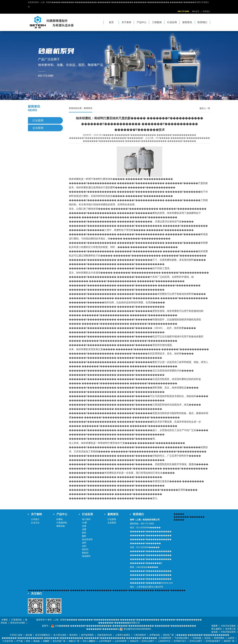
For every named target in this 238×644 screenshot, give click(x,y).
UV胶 (84, 523)
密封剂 (85, 549)
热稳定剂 (134, 641)
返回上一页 (205, 108)
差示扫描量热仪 (43, 635)
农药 (84, 546)
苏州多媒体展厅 (213, 641)
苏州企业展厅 (148, 641)
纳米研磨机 (102, 205)
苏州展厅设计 (180, 641)
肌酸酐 (46, 641)
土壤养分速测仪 (123, 635)
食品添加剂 (87, 539)
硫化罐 (29, 635)
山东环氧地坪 (105, 641)
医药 (84, 533)
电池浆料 (86, 556)
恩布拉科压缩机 (18, 623)
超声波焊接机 (87, 635)
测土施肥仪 (217, 629)
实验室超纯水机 (105, 635)
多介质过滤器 (60, 635)
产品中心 (142, 22)
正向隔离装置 (165, 638)
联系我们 (206, 11)
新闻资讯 (187, 22)
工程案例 (157, 22)
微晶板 (37, 641)
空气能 (20, 641)
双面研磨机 (219, 638)
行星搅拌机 (62, 523)
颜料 (84, 536)
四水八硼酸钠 (89, 641)
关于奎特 (126, 22)
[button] (115, 97)
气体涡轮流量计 (182, 638)
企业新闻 (38, 128)
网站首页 (196, 11)
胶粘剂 (85, 553)
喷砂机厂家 (168, 635)
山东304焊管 (121, 641)
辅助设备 (61, 526)
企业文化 (35, 523)
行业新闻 (38, 120)
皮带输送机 (155, 635)
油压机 (207, 638)
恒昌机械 (197, 638)
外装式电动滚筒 (228, 632)
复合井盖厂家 (59, 641)
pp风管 (231, 638)
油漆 (84, 526)
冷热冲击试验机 (228, 626)
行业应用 (172, 22)
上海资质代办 (164, 641)
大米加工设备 (16, 635)
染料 (84, 543)
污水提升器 (8, 641)
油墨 (84, 529)
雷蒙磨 (214, 626)
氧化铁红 (74, 635)
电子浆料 (86, 519)
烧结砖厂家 (229, 641)
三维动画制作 (140, 635)
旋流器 (214, 632)
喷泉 (28, 641)
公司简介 (35, 519)
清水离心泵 (230, 629)
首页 (111, 22)
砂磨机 (60, 519)
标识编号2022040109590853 (137, 629)
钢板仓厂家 (74, 641)
